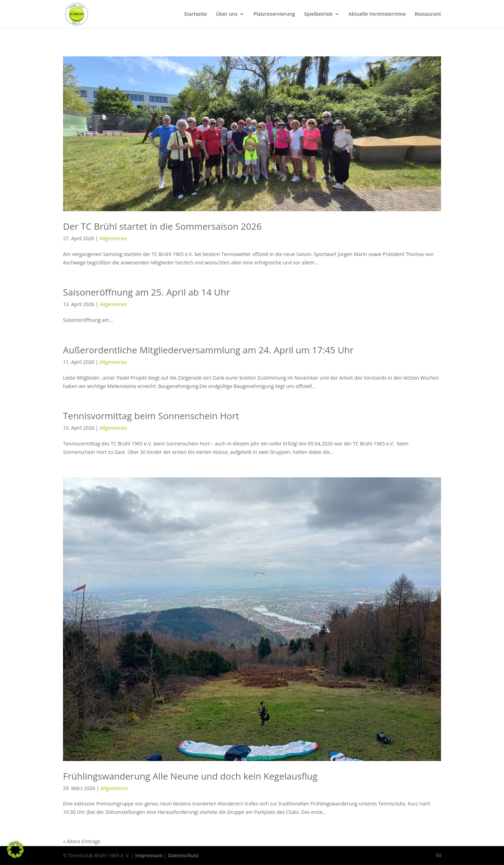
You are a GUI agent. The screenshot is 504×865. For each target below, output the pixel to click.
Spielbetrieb (318, 14)
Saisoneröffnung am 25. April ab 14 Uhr (146, 292)
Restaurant (428, 14)
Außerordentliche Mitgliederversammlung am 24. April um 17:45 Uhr (208, 350)
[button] (15, 850)
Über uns (227, 14)
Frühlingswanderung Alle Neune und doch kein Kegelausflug (190, 776)
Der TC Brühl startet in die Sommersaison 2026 (162, 226)
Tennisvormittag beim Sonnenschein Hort (151, 416)
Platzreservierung (274, 14)
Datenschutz (183, 855)
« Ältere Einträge (82, 841)
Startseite (195, 14)
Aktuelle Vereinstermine (377, 14)
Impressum (149, 855)
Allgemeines (113, 238)
